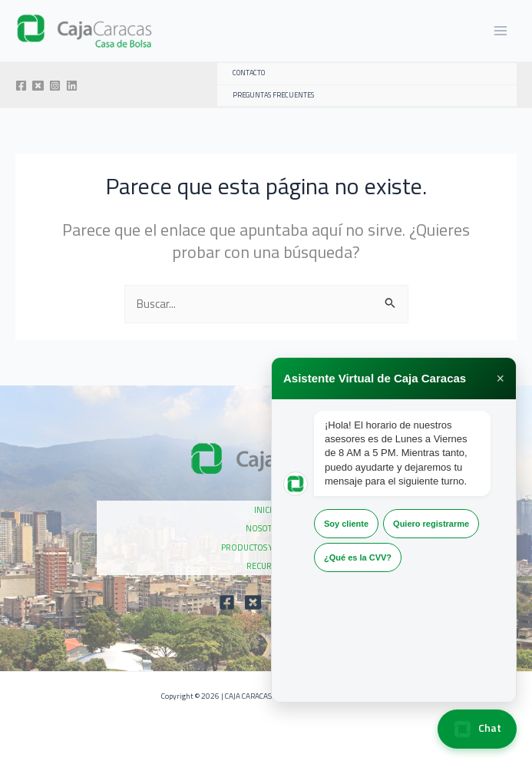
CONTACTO (249, 73)
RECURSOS (266, 566)
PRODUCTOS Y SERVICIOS (266, 547)
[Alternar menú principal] (501, 31)
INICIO (266, 510)
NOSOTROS (266, 528)
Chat (477, 729)
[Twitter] (38, 86)
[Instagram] (55, 86)
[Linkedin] (72, 86)
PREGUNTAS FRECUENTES (273, 95)
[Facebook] (21, 86)
